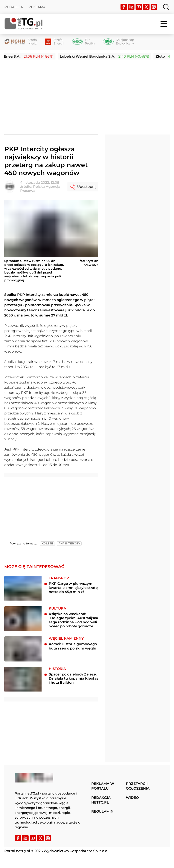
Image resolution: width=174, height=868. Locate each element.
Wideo (132, 798)
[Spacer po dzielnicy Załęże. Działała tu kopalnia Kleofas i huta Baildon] (23, 679)
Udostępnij (83, 187)
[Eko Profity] (83, 42)
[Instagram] (154, 7)
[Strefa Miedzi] (21, 42)
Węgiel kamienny (66, 638)
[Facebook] (124, 7)
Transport (60, 578)
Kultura (57, 608)
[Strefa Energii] (55, 42)
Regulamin (102, 811)
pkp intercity (69, 543)
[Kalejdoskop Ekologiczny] (118, 42)
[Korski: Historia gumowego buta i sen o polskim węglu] (23, 649)
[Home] (24, 24)
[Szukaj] (166, 7)
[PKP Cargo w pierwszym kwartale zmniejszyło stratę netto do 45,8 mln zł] (23, 589)
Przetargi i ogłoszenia (138, 786)
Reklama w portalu (103, 786)
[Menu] (164, 24)
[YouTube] (139, 7)
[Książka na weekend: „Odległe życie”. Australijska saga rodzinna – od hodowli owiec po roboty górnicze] (23, 619)
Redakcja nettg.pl (101, 800)
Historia (57, 669)
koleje (47, 543)
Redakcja (14, 7)
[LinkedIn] (131, 7)
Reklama (37, 7)
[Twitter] (146, 7)
